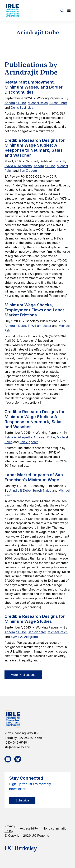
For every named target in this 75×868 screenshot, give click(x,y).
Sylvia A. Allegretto (18, 166)
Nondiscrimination (55, 828)
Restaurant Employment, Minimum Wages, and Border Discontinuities (34, 87)
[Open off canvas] (69, 10)
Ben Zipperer (29, 171)
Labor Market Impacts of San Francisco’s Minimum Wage (34, 477)
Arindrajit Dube (15, 103)
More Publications (23, 675)
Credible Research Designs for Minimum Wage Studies (35, 619)
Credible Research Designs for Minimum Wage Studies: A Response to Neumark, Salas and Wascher (35, 148)
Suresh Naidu (42, 490)
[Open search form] (62, 10)
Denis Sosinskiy (22, 108)
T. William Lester (39, 326)
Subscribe (22, 800)
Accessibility (29, 828)
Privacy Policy (10, 828)
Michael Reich (38, 103)
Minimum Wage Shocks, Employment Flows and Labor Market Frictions (34, 310)
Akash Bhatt (58, 103)
